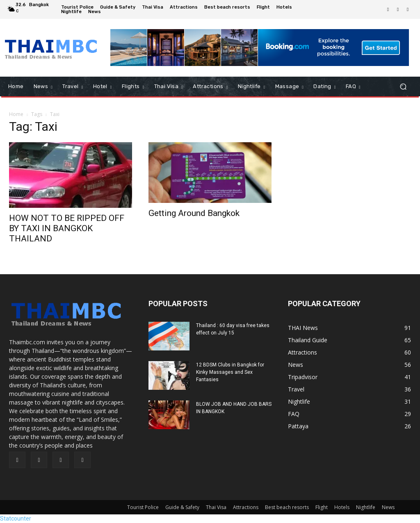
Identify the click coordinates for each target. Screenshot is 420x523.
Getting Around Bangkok (194, 213)
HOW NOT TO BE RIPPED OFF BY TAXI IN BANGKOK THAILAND (67, 228)
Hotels (342, 507)
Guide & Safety (182, 507)
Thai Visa (216, 507)
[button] (403, 87)
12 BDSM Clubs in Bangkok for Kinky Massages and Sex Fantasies (230, 372)
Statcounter (16, 518)
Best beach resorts (287, 507)
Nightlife (366, 507)
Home (16, 114)
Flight (322, 507)
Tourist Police (143, 507)
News (388, 507)
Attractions (246, 507)
